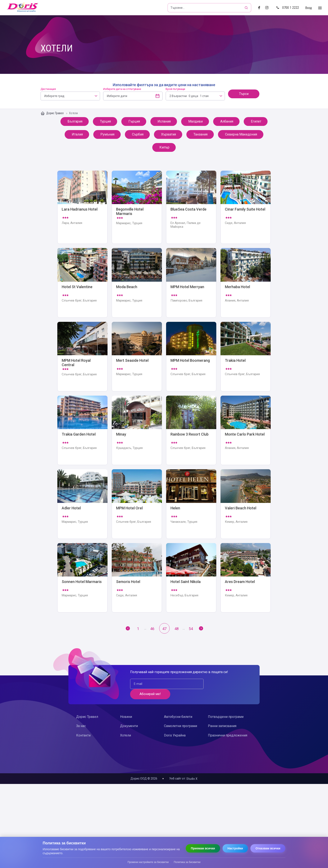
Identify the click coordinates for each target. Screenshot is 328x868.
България (75, 121)
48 (177, 629)
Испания (164, 121)
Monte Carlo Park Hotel (246, 431)
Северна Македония (241, 134)
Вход (309, 8)
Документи (129, 716)
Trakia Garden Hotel (82, 431)
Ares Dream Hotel (246, 578)
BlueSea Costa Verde (191, 207)
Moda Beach (137, 283)
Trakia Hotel (246, 357)
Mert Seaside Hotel (137, 357)
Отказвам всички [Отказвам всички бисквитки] (268, 848)
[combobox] (70, 96)
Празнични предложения (228, 725)
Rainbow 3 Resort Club (191, 431)
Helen (191, 504)
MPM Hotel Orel (137, 504)
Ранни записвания (222, 716)
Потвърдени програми (226, 707)
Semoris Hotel (137, 578)
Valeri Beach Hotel (246, 504)
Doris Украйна (175, 725)
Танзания (200, 134)
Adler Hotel (82, 504)
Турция (106, 121)
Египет (257, 121)
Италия (78, 134)
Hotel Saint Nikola (191, 578)
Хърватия (168, 134)
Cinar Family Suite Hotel (246, 207)
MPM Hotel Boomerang (191, 357)
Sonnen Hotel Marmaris (82, 578)
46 (152, 629)
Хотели (126, 725)
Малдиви (195, 121)
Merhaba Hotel (246, 283)
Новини (126, 707)
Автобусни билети (178, 707)
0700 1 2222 (288, 8)
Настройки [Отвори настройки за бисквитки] (235, 848)
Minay (137, 431)
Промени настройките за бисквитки (148, 862)
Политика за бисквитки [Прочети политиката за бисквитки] (187, 862)
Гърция (135, 121)
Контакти (83, 725)
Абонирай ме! (225, 684)
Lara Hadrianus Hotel (82, 207)
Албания (226, 121)
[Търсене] (247, 8)
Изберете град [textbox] (54, 96)
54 (191, 629)
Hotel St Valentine (82, 283)
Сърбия (138, 134)
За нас (81, 716)
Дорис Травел (52, 113)
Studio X (192, 779)
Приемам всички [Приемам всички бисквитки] (203, 848)
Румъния (107, 134)
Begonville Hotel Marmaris (137, 207)
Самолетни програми (181, 716)
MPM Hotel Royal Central (82, 357)
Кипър (165, 147)
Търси (244, 94)
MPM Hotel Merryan (191, 283)
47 (164, 629)
